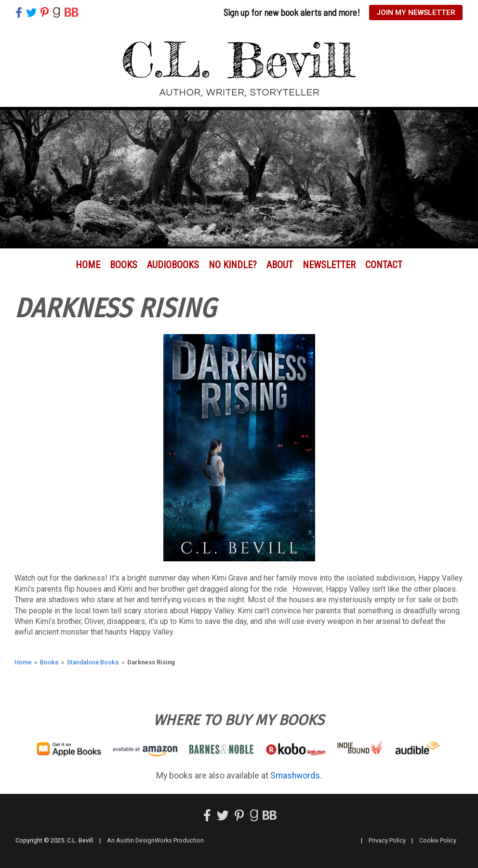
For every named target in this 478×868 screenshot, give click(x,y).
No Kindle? (233, 265)
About (280, 265)
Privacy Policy (387, 840)
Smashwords (295, 776)
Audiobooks (173, 265)
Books (124, 265)
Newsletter (329, 265)
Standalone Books (93, 662)
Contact (384, 265)
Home (88, 265)
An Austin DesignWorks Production (155, 840)
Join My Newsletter (416, 13)
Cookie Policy (438, 840)
